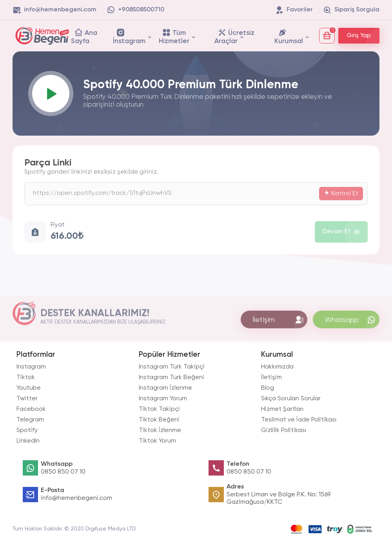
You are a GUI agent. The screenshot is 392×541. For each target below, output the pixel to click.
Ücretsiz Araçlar (234, 36)
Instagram (31, 367)
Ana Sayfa (84, 36)
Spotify (27, 430)
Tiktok (26, 378)
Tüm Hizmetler (174, 36)
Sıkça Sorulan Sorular (291, 399)
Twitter (27, 399)
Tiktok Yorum (157, 441)
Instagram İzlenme (165, 388)
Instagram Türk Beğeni (171, 378)
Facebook (31, 409)
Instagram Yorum (163, 399)
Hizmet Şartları (282, 409)
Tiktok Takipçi (159, 409)
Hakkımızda (277, 367)
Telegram (30, 420)
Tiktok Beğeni (159, 420)
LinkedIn (28, 441)
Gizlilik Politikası (284, 430)
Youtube (29, 388)
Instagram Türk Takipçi (172, 367)
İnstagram (129, 36)
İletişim (271, 378)
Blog (268, 388)
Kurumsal (289, 36)
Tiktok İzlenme (160, 430)
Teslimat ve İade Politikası (299, 420)
